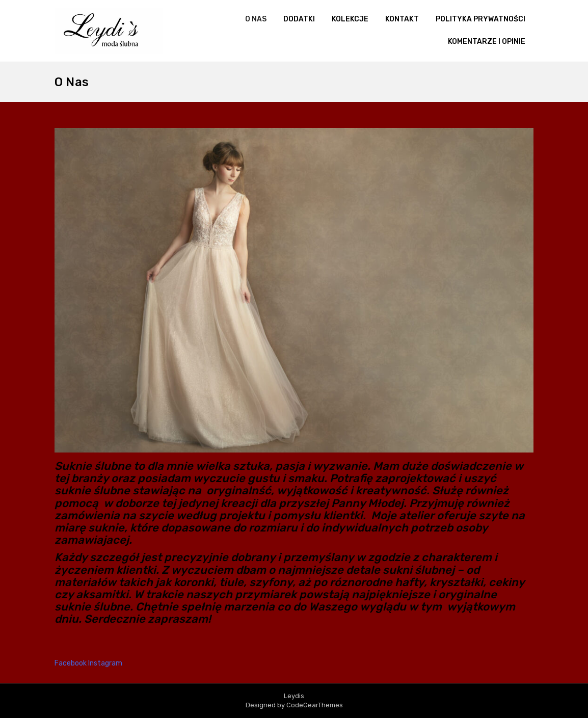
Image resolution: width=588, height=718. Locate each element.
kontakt (402, 19)
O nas (256, 19)
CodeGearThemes (315, 705)
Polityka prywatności (480, 19)
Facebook (71, 663)
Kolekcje (350, 19)
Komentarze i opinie (487, 42)
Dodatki (299, 19)
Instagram (105, 663)
